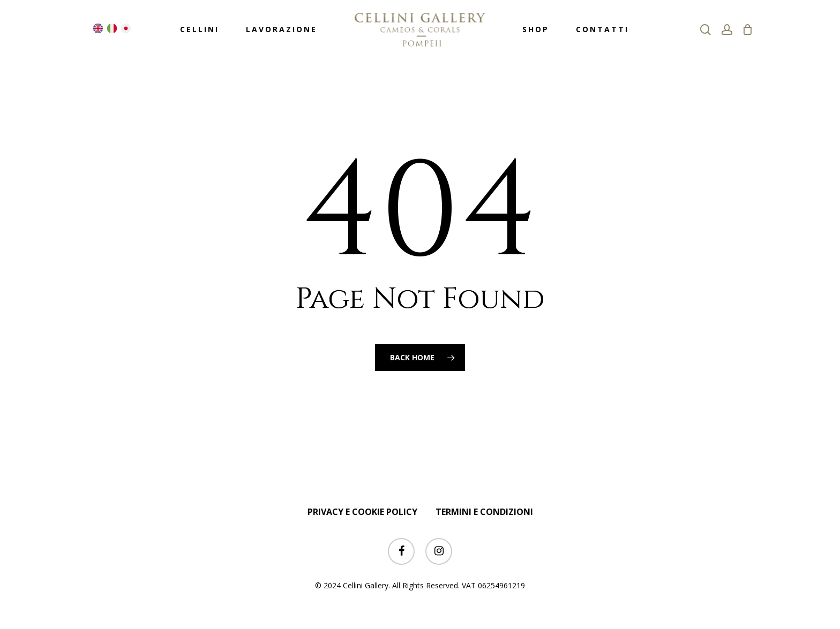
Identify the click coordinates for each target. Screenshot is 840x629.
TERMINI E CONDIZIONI (484, 512)
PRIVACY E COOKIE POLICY (362, 512)
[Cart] (748, 29)
